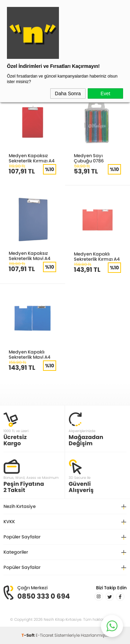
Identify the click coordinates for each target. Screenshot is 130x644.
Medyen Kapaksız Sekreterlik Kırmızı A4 (32, 158)
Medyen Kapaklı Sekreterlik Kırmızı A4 (97, 256)
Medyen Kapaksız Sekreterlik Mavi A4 (29, 256)
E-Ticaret (45, 635)
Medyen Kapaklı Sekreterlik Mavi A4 (29, 354)
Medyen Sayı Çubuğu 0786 (89, 158)
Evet (105, 93)
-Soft (29, 635)
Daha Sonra (68, 93)
